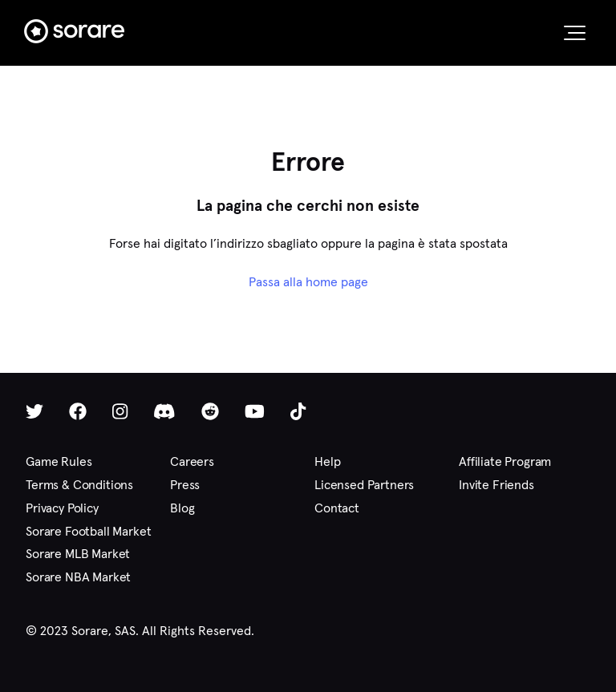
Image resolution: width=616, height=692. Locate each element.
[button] (575, 33)
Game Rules (59, 461)
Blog (182, 508)
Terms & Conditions (79, 485)
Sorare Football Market (88, 531)
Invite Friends (496, 485)
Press (185, 485)
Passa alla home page (308, 282)
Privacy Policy (62, 508)
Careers (192, 461)
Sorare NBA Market (78, 577)
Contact (337, 508)
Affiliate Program (505, 461)
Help (327, 461)
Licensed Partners (364, 485)
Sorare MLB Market (78, 554)
